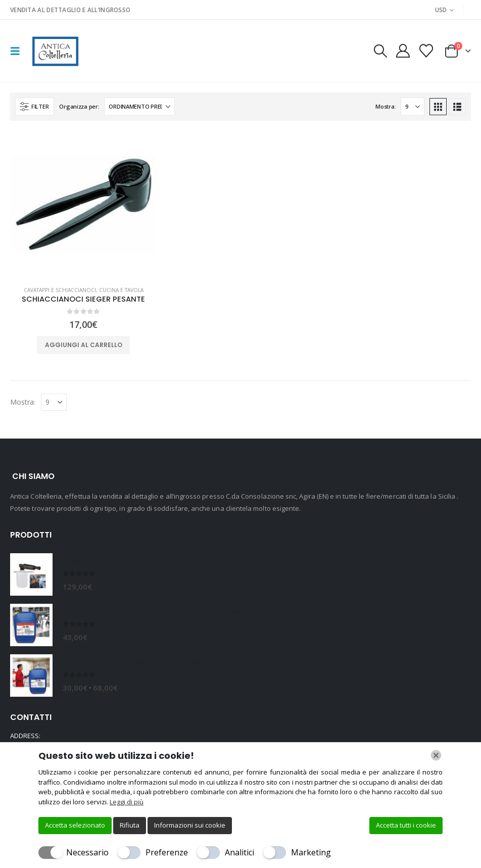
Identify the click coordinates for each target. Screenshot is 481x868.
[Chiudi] (436, 755)
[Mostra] (413, 107)
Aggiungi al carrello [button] (84, 345)
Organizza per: (79, 106)
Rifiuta (130, 825)
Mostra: (386, 106)
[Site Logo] (54, 51)
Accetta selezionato (75, 825)
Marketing (311, 852)
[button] (18, 51)
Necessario (87, 852)
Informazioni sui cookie (190, 825)
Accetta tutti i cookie (406, 825)
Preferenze (167, 852)
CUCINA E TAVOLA (121, 290)
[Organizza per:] (139, 107)
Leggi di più (127, 802)
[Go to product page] (84, 204)
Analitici (239, 852)
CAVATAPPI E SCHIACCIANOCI (60, 290)
